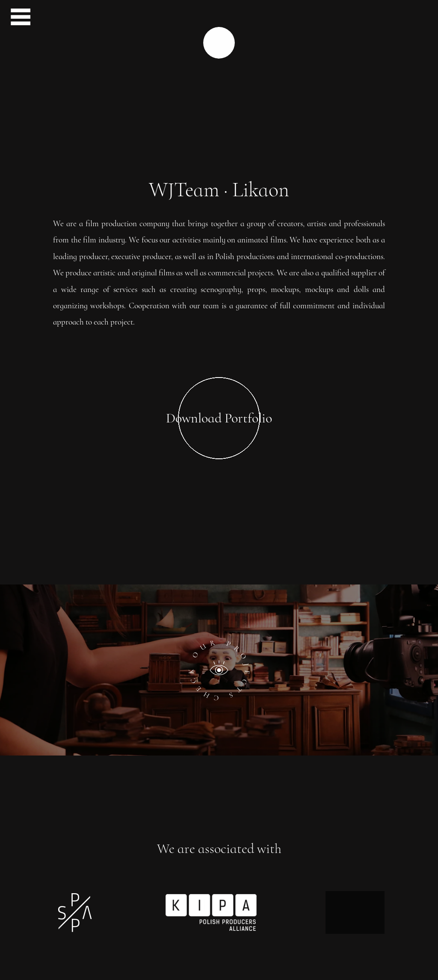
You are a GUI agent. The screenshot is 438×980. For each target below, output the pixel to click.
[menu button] (17, 18)
